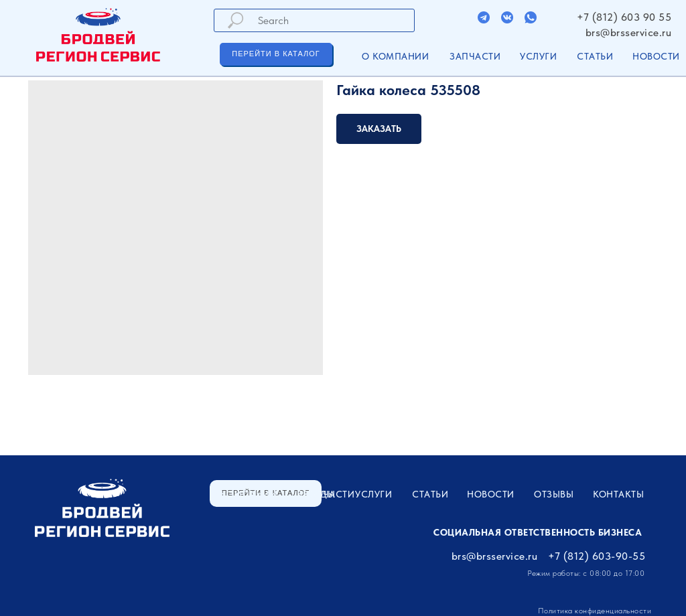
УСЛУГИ (538, 56)
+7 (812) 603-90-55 (597, 556)
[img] (484, 17)
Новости (656, 56)
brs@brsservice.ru (629, 32)
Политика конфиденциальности (595, 611)
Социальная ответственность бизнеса (538, 532)
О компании (395, 56)
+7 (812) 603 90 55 (624, 17)
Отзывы (554, 494)
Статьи (595, 56)
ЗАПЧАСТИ (475, 56)
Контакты (618, 494)
